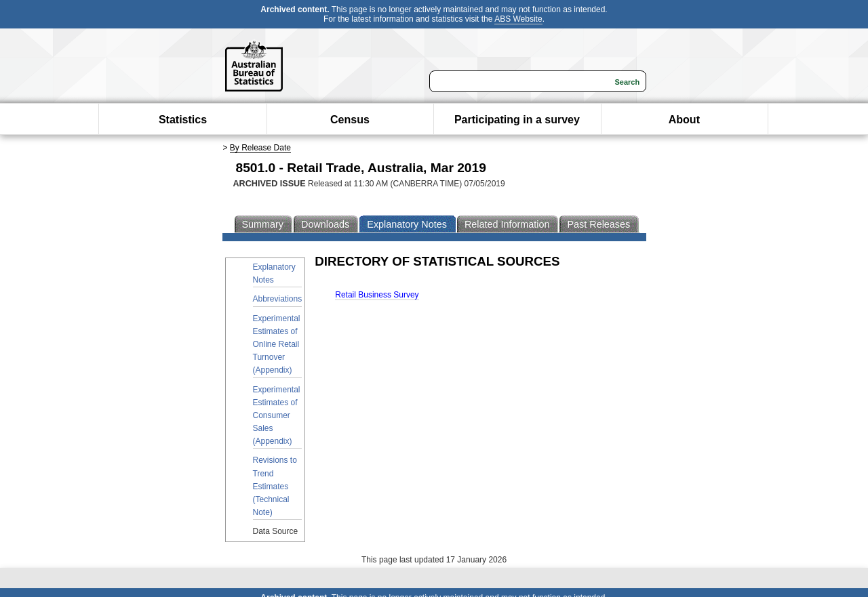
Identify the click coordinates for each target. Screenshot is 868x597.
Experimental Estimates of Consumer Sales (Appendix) (277, 416)
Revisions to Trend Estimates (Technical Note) (275, 486)
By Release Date (260, 148)
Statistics (183, 120)
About (684, 120)
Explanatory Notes (274, 273)
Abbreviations (278, 299)
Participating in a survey (517, 120)
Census (350, 120)
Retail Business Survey (377, 295)
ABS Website (518, 19)
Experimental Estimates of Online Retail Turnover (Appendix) (277, 345)
